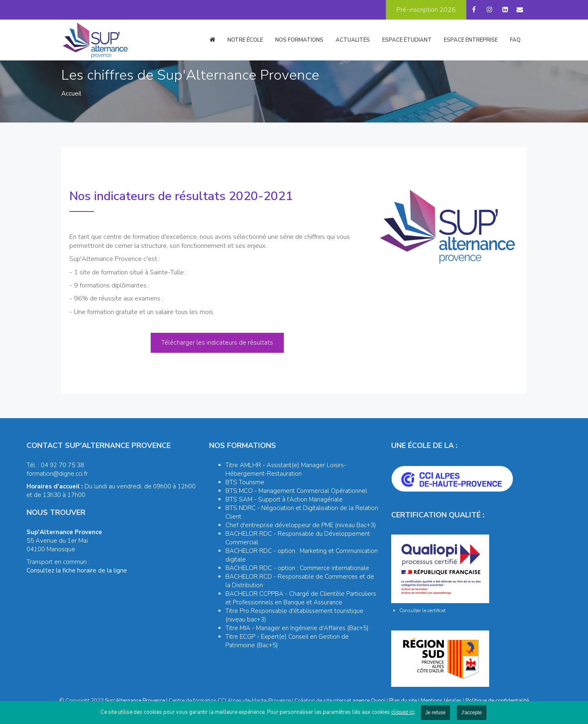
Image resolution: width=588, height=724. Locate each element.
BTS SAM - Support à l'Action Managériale (284, 499)
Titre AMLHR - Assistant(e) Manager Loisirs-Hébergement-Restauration (286, 469)
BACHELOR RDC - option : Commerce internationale (297, 568)
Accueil (71, 94)
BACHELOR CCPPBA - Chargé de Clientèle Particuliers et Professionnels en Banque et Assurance (301, 598)
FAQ (515, 40)
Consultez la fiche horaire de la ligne (77, 570)
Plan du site (403, 701)
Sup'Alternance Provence (135, 701)
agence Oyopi (369, 701)
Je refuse (435, 713)
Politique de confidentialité (497, 701)
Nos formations (299, 40)
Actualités (353, 40)
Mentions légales (441, 701)
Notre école (245, 40)
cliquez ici (403, 712)
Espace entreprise (471, 40)
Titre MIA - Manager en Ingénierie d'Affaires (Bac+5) (297, 628)
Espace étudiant (407, 40)
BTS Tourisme (245, 482)
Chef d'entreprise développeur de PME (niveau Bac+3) (301, 525)
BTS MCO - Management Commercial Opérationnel (296, 491)
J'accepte (472, 713)
